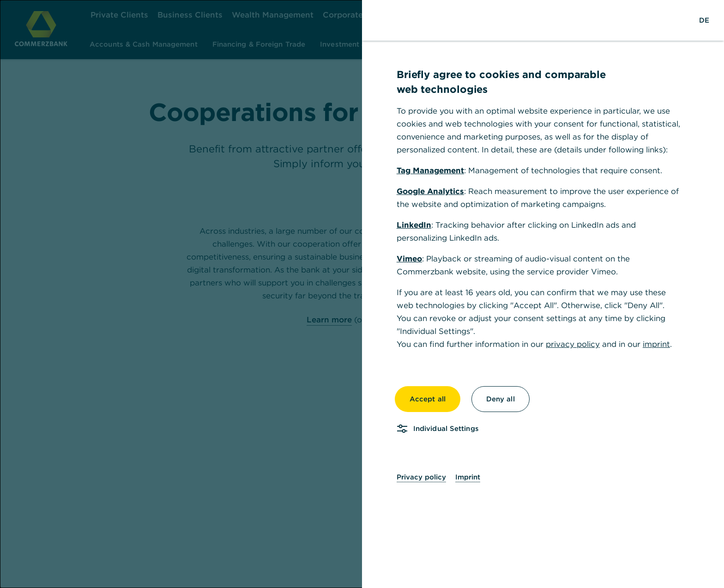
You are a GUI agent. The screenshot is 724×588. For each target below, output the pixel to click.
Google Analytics (430, 191)
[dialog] (362, 294)
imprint (656, 344)
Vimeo (409, 259)
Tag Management (430, 170)
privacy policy (573, 344)
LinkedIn (414, 225)
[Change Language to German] (704, 20)
